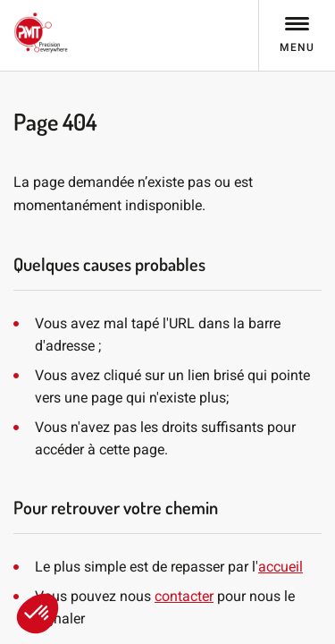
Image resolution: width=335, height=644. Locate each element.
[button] (38, 614)
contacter (184, 596)
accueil (281, 567)
